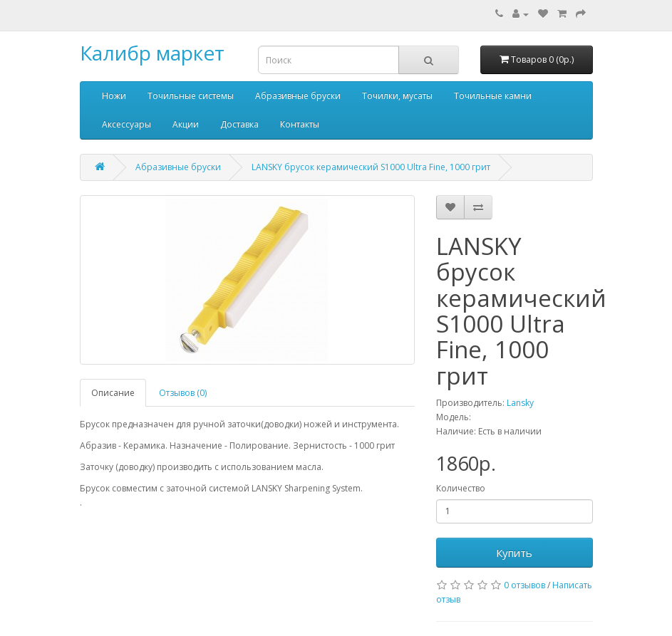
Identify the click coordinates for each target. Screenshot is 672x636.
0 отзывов (524, 585)
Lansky (520, 403)
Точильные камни (493, 96)
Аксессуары (126, 124)
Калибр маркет (152, 53)
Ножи (114, 96)
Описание (113, 393)
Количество (461, 488)
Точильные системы (191, 96)
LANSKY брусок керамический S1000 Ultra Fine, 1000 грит (371, 167)
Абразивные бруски (298, 96)
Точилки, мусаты (397, 96)
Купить (514, 553)
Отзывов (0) (183, 393)
